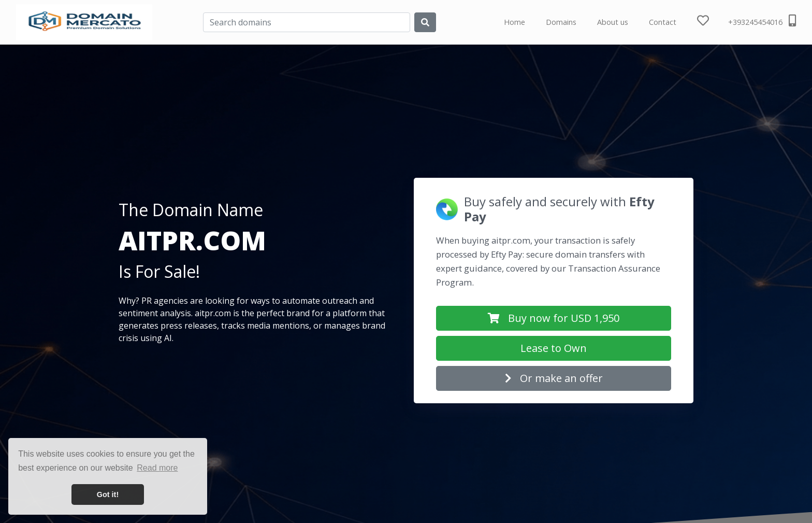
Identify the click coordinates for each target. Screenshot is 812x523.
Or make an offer (554, 378)
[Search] (307, 22)
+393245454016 (762, 21)
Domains (561, 22)
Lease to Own (554, 348)
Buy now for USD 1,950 (554, 318)
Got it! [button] (108, 494)
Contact (663, 22)
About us (613, 22)
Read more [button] (157, 468)
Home (514, 22)
